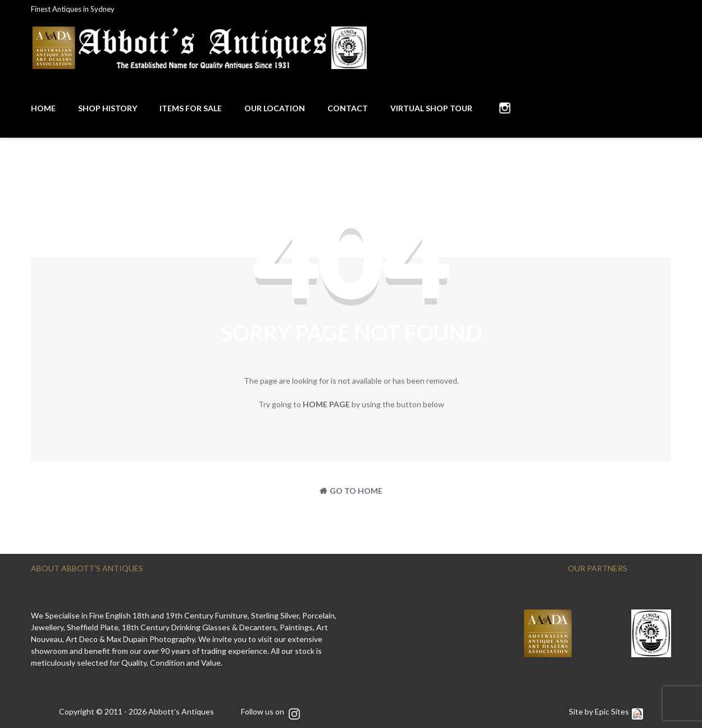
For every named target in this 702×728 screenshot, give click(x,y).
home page (326, 404)
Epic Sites (619, 711)
